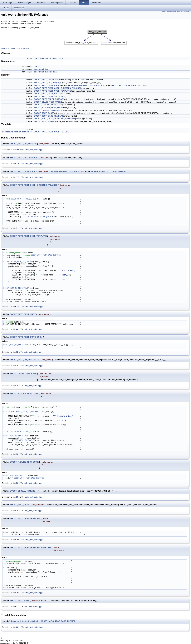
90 (17, 454)
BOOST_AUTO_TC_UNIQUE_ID (48, 83)
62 (17, 352)
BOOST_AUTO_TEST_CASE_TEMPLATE (52, 91)
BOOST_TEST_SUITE (44, 121)
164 (18, 593)
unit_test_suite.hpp (34, 150)
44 (17, 329)
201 (18, 627)
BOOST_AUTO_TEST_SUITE (47, 94)
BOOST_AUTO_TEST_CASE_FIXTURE (128, 85)
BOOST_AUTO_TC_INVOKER (47, 80)
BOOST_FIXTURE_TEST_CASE (86, 85)
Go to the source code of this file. (15, 48)
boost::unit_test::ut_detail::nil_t (48, 58)
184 (18, 497)
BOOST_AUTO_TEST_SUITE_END (50, 96)
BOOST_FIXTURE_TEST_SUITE (48, 108)
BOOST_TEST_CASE (44, 113)
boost (37, 66)
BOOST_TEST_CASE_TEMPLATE (49, 116)
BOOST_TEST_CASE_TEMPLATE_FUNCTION (55, 119)
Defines (180, 11)
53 (17, 483)
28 (17, 511)
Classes (163, 11)
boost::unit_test (41, 69)
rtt (1, 638)
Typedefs (187, 11)
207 (18, 366)
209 (18, 150)
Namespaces (171, 11)
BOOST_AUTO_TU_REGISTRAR (49, 99)
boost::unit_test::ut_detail (46, 72)
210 (18, 164)
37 (17, 606)
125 (18, 306)
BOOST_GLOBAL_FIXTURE (47, 110)
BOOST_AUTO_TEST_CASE (47, 85)
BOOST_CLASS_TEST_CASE (47, 102)
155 (18, 540)
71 (17, 228)
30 (17, 386)
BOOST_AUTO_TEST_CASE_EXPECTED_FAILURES (58, 88)
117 (18, 177)
